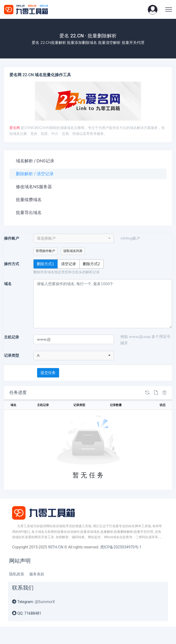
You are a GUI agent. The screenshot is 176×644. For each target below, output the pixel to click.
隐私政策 (17, 574)
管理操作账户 (45, 251)
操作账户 (12, 238)
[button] (153, 9)
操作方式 (12, 264)
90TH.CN (56, 547)
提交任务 (48, 373)
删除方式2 (91, 264)
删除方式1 (45, 264)
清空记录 (69, 264)
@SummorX (45, 602)
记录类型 (12, 356)
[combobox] (74, 238)
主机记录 (12, 337)
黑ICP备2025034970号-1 (121, 547)
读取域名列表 (73, 251)
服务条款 (37, 574)
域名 (8, 284)
